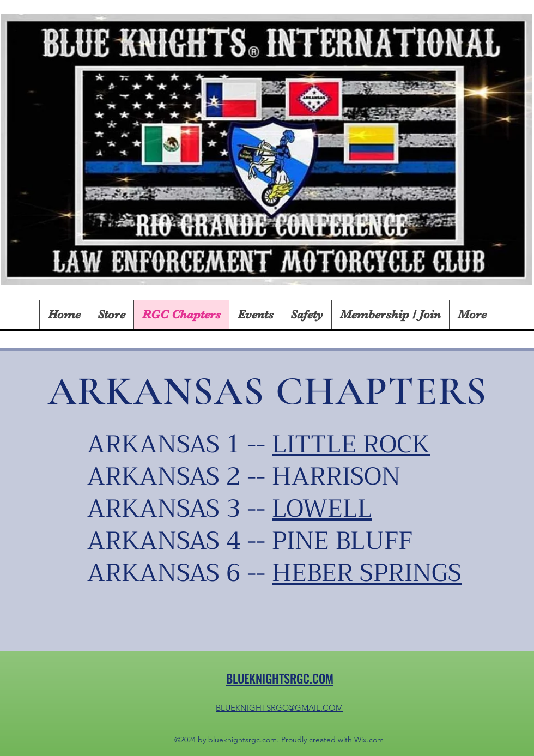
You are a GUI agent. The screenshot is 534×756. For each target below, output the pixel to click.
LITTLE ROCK (351, 444)
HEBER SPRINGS (367, 573)
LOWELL (322, 509)
